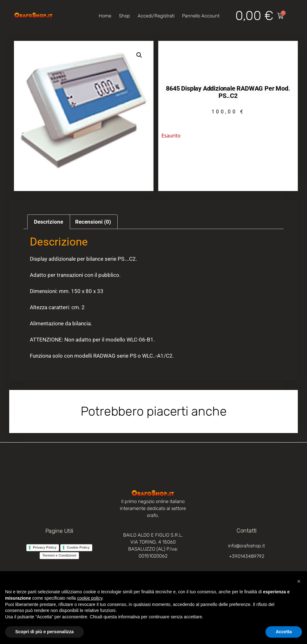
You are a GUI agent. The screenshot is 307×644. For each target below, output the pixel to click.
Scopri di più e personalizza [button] (44, 632)
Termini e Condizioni (59, 555)
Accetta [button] (284, 632)
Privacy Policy (45, 547)
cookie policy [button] (90, 598)
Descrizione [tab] (49, 222)
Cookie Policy (78, 547)
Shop (124, 16)
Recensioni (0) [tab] (93, 222)
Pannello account (201, 16)
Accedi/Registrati (156, 16)
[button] (139, 55)
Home (105, 16)
